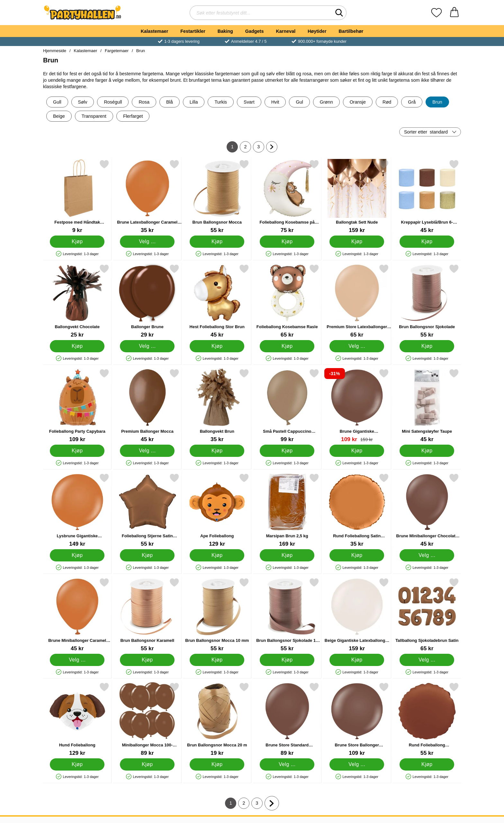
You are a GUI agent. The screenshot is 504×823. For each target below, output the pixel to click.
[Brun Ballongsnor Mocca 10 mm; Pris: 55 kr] (217, 615)
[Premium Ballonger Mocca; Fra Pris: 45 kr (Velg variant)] (147, 406)
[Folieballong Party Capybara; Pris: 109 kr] (77, 406)
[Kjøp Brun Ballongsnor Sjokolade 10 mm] (287, 660)
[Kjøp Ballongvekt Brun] (217, 451)
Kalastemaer (155, 31)
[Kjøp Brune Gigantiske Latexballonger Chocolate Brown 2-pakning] (357, 451)
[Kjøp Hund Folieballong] (77, 764)
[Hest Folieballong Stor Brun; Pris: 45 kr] (217, 301)
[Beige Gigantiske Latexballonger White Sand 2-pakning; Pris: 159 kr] (357, 615)
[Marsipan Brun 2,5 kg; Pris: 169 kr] (287, 510)
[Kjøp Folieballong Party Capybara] (77, 451)
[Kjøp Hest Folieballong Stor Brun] (217, 346)
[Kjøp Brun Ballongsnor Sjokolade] (427, 346)
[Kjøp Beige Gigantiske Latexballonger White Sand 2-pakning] (357, 660)
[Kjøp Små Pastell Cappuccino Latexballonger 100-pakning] (287, 451)
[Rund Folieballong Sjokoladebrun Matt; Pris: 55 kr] (427, 719)
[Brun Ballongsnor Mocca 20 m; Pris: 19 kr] (217, 719)
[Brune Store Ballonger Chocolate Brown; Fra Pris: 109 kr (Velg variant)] (357, 719)
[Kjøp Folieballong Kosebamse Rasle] (287, 346)
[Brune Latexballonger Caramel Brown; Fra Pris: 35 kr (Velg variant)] (147, 196)
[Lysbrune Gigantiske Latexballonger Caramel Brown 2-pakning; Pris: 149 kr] (77, 510)
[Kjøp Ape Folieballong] (217, 555)
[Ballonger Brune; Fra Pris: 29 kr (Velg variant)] (147, 301)
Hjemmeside (55, 51)
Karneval (286, 31)
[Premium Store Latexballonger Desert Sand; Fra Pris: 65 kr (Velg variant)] (357, 301)
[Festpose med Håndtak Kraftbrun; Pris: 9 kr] (77, 196)
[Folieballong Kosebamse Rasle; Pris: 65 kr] (287, 301)
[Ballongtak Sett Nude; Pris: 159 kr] (357, 196)
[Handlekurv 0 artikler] (454, 13)
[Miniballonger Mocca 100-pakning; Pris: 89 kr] (147, 719)
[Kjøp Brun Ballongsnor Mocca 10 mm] (217, 660)
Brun (141, 51)
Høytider (317, 31)
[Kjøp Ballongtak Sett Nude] (357, 242)
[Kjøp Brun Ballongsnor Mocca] (217, 242)
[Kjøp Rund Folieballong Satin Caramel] (357, 555)
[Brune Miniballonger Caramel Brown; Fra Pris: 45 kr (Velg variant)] (77, 615)
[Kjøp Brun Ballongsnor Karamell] (147, 660)
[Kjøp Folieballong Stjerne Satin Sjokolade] (147, 555)
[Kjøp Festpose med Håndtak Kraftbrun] (77, 242)
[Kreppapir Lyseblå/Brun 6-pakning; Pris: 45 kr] (427, 196)
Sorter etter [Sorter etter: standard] (426, 132)
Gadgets (255, 31)
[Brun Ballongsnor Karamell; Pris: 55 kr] (147, 615)
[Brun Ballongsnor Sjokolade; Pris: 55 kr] (427, 301)
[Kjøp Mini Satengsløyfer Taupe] (427, 451)
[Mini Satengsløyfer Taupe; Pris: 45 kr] (427, 406)
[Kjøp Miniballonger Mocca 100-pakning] (147, 764)
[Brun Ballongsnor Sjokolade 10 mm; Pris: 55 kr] (287, 615)
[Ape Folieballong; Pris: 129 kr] (217, 510)
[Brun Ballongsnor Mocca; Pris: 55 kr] (217, 196)
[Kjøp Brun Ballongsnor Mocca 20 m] (217, 764)
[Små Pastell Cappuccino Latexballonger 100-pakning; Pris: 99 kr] (287, 406)
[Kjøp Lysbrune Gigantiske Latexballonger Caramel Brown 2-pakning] (77, 555)
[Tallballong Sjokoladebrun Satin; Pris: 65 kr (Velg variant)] (427, 615)
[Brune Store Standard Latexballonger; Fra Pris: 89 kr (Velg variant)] (287, 719)
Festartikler (193, 31)
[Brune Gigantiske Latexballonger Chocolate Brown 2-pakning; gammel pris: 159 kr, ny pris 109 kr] (357, 406)
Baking (225, 31)
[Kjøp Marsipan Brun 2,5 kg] (287, 555)
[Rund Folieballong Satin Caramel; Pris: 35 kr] (357, 510)
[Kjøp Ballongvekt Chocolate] (77, 346)
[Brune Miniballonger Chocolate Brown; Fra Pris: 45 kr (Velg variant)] (427, 510)
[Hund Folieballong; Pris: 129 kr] (77, 719)
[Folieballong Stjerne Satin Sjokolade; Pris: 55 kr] (147, 510)
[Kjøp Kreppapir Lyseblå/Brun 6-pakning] (427, 242)
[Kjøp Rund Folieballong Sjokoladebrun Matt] (427, 764)
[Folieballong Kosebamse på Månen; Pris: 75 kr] (287, 196)
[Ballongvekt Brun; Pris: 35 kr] (217, 406)
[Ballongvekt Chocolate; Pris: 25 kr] (77, 301)
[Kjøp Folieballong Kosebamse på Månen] (287, 242)
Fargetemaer (117, 51)
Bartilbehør (351, 31)
